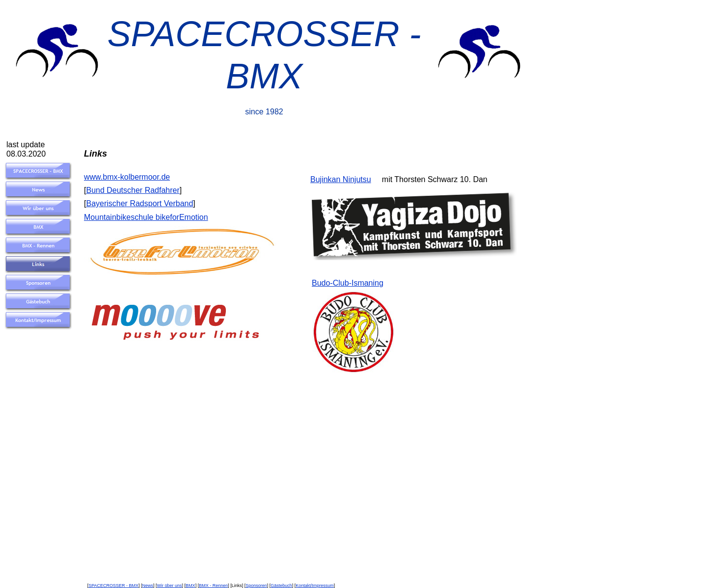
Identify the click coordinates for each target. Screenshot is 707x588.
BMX (190, 586)
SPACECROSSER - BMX (113, 586)
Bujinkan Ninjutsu (341, 179)
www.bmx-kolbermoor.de (127, 177)
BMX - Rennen (213, 586)
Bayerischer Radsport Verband (139, 203)
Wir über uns (170, 586)
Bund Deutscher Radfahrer (133, 190)
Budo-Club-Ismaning (348, 283)
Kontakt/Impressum (315, 586)
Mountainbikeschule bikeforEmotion (146, 217)
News (148, 586)
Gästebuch (281, 586)
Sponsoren (256, 586)
